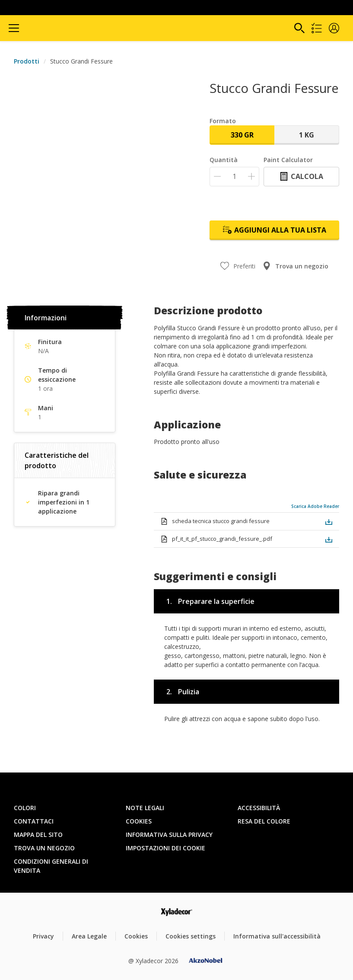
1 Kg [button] (307, 135)
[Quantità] (234, 177)
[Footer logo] (176, 912)
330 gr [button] (242, 135)
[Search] (299, 28)
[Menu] (14, 28)
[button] (334, 28)
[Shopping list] (317, 28)
